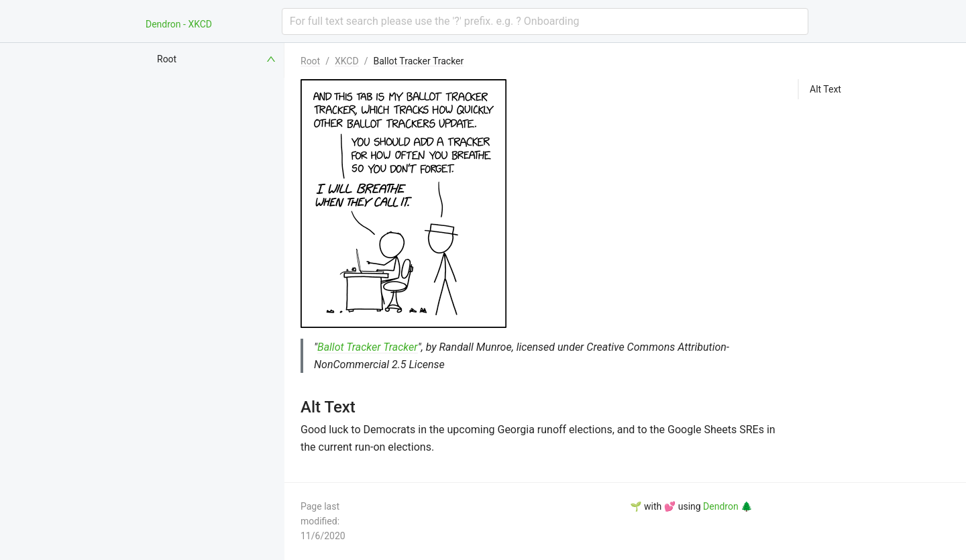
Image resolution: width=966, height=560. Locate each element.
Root (310, 61)
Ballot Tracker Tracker (418, 61)
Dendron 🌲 (728, 506)
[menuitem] (217, 59)
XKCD (347, 61)
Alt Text (825, 89)
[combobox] (545, 21)
